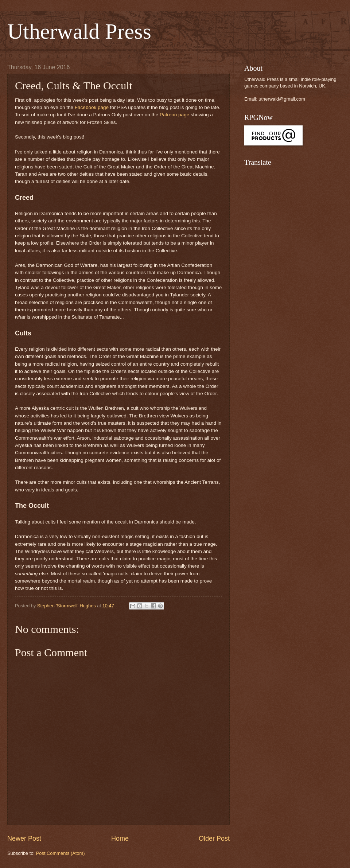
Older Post (214, 838)
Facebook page (92, 107)
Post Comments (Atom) (61, 853)
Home (120, 838)
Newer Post (24, 838)
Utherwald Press (79, 31)
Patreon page (174, 115)
